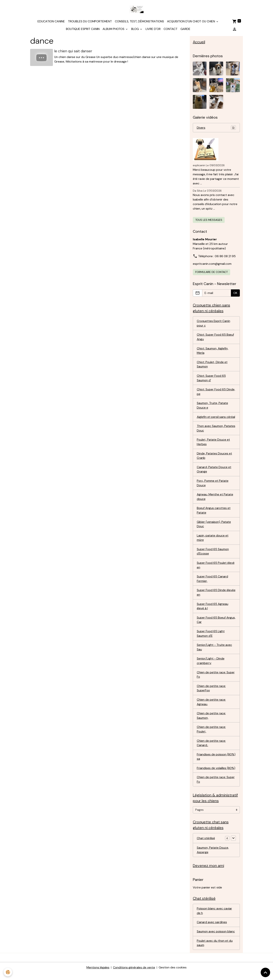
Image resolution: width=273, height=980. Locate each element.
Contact (171, 29)
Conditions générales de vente (134, 975)
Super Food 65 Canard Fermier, (213, 582)
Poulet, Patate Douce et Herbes (214, 444)
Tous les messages (209, 221)
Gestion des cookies (173, 975)
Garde (185, 29)
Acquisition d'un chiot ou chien (191, 22)
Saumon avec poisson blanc (216, 938)
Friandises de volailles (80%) (216, 774)
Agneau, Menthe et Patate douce (215, 499)
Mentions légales (97, 975)
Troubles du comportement (90, 22)
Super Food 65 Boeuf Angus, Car (211, 624)
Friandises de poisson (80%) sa (216, 762)
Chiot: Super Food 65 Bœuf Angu (216, 338)
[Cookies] (8, 972)
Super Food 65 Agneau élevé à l (213, 610)
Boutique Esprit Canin (83, 29)
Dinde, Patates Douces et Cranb (215, 458)
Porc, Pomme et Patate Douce (213, 486)
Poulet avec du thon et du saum (215, 950)
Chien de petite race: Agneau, (211, 707)
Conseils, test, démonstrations (139, 22)
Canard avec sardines (212, 929)
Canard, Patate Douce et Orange (214, 472)
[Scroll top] (265, 972)
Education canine (51, 22)
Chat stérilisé (206, 845)
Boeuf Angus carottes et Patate (214, 513)
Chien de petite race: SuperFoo (211, 693)
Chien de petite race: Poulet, (211, 735)
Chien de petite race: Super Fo (216, 679)
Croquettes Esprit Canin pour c (214, 324)
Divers (216, 128)
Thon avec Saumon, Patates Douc (216, 430)
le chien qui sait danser (73, 52)
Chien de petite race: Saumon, (211, 721)
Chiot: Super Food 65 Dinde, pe (216, 393)
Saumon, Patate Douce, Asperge (213, 856)
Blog (135, 29)
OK (235, 294)
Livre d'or (153, 29)
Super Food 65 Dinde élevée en (216, 596)
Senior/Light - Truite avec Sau (215, 652)
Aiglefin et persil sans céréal (216, 419)
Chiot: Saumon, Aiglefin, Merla (213, 352)
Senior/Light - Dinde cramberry (211, 665)
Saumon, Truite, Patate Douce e (213, 407)
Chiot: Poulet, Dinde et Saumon (212, 366)
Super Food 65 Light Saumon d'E (211, 638)
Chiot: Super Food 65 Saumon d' (212, 380)
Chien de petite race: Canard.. (211, 749)
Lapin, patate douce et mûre (213, 541)
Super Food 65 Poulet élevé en (216, 569)
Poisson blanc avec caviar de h (215, 918)
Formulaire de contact (211, 273)
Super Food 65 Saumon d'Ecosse (213, 555)
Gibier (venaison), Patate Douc (214, 527)
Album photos (114, 29)
